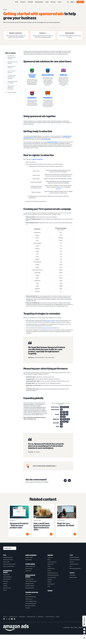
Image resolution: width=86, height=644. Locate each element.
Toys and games (51, 584)
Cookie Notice (40, 617)
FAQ (71, 566)
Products (23, 2)
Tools (47, 2)
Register (80, 2)
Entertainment (51, 564)
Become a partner (73, 577)
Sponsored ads (6, 575)
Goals (17, 2)
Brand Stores (32, 98)
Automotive (50, 557)
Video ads (5, 583)
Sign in (73, 2)
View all (5, 590)
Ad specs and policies (74, 564)
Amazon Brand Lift (29, 579)
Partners (53, 2)
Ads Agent (28, 608)
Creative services (29, 568)
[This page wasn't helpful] (65, 481)
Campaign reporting (29, 583)
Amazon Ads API (29, 599)
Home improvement (52, 577)
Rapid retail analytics (30, 588)
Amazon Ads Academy (74, 557)
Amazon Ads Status (50, 617)
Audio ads (5, 586)
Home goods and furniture (53, 575)
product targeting (47, 328)
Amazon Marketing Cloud (31, 597)
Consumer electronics (52, 562)
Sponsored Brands (48, 75)
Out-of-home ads (7, 588)
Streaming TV (48, 98)
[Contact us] (43, 33)
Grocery (49, 571)
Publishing (50, 580)
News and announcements (75, 568)
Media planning (29, 560)
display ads (58, 189)
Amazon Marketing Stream (31, 581)
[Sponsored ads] (70, 33)
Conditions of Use (13, 617)
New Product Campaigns (30, 606)
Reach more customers (8, 560)
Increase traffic (6, 562)
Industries (50, 555)
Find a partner (73, 575)
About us (5, 617)
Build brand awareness (8, 557)
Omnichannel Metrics (30, 586)
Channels (30, 2)
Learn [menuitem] (71, 555)
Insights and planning (31, 555)
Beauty (49, 560)
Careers (58, 617)
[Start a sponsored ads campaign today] (45, 466)
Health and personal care (53, 573)
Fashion (49, 566)
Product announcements (75, 560)
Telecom (49, 582)
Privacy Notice (22, 617)
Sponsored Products (32, 76)
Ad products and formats (8, 571)
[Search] (68, 2)
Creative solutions (30, 564)
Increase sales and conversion (9, 564)
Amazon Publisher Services (31, 601)
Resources (72, 562)
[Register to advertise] (16, 33)
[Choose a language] (10, 548)
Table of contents (10, 53)
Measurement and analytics (30, 576)
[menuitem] (10, 581)
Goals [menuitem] (5, 555)
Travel (49, 586)
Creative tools (28, 571)
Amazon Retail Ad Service (31, 603)
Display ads (63, 75)
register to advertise (37, 159)
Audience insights (29, 557)
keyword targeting (50, 320)
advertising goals (46, 139)
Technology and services (32, 592)
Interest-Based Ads (31, 617)
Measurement (39, 2)
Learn (59, 2)
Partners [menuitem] (72, 573)
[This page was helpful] (69, 481)
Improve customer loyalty (9, 566)
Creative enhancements (30, 566)
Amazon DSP (28, 595)
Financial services (51, 568)
